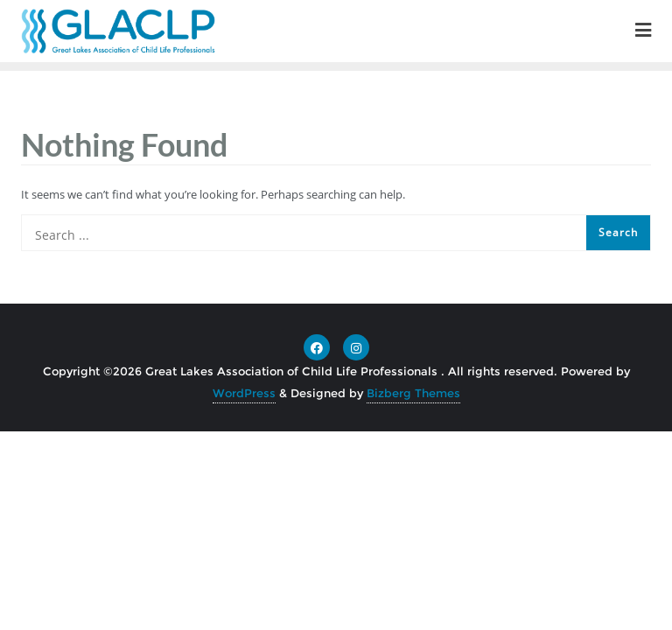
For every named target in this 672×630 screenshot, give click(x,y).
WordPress (244, 393)
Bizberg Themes (413, 393)
